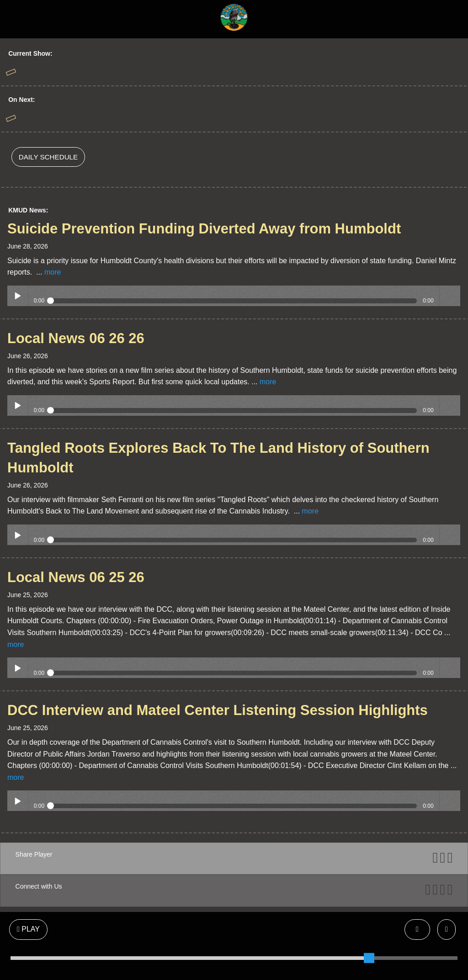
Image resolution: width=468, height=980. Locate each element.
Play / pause (18, 296)
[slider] (369, 958)
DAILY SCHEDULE (48, 157)
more (53, 272)
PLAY (28, 929)
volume (450, 296)
